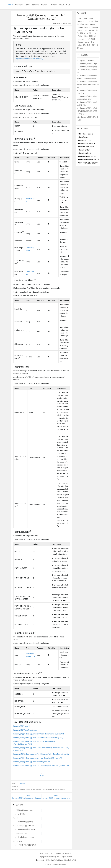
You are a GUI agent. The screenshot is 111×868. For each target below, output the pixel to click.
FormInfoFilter (84, 150)
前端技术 (45, 5)
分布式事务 (91, 39)
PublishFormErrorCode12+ (89, 160)
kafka (80, 45)
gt (17, 818)
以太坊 (90, 33)
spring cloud (94, 27)
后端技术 (19, 5)
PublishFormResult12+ (87, 156)
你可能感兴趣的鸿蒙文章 (88, 163)
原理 (93, 45)
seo (82, 48)
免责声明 (72, 860)
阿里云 (47, 853)
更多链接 (62, 864)
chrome (81, 42)
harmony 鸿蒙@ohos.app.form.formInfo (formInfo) (32, 762)
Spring (91, 18)
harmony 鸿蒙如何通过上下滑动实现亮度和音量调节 (87, 70)
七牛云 (53, 853)
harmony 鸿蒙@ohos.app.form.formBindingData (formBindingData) (38, 738)
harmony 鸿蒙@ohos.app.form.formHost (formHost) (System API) (38, 758)
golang (19, 841)
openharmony (22, 833)
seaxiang (56, 864)
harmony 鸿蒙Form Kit (22, 726)
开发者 (80, 36)
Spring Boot (82, 21)
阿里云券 (48, 860)
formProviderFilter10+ (87, 147)
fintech (80, 30)
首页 (11, 5)
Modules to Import (85, 134)
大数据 (36, 5)
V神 (95, 33)
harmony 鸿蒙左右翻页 (89, 64)
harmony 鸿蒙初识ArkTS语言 (29, 829)
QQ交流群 (40, 860)
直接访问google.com (25, 810)
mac (86, 30)
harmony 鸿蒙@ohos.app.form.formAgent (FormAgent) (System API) (39, 734)
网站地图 (56, 860)
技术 (86, 36)
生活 (87, 24)
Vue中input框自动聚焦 (27, 845)
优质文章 (21, 814)
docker (91, 21)
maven (93, 24)
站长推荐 (64, 860)
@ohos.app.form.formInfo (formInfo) (30, 59)
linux (28, 5)
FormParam (83, 137)
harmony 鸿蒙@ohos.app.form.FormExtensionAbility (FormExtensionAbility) (41, 754)
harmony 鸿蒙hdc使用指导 (28, 822)
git (95, 36)
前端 (82, 24)
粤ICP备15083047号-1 (64, 853)
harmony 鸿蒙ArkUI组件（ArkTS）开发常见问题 (36, 826)
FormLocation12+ (85, 153)
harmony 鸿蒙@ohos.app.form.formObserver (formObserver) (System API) (41, 766)
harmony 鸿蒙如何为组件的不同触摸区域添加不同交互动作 (87, 111)
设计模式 (87, 45)
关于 (68, 5)
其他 (62, 5)
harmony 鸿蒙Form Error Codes (25, 730)
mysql (87, 42)
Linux (80, 18)
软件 (86, 27)
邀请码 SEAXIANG (87, 61)
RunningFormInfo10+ (87, 144)
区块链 (54, 5)
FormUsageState (85, 140)
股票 (91, 36)
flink (92, 42)
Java (85, 18)
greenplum (82, 39)
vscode (92, 30)
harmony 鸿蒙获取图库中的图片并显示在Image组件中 (88, 84)
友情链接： (49, 864)
